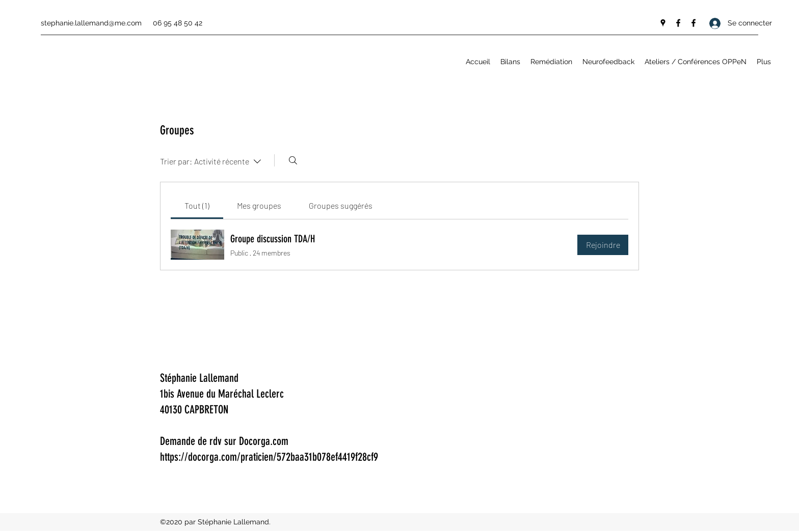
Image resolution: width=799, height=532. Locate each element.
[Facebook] (678, 23)
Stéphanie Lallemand (199, 378)
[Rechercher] (293, 160)
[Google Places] (663, 23)
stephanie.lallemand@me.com (91, 23)
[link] (197, 205)
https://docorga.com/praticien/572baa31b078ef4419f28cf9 (269, 457)
